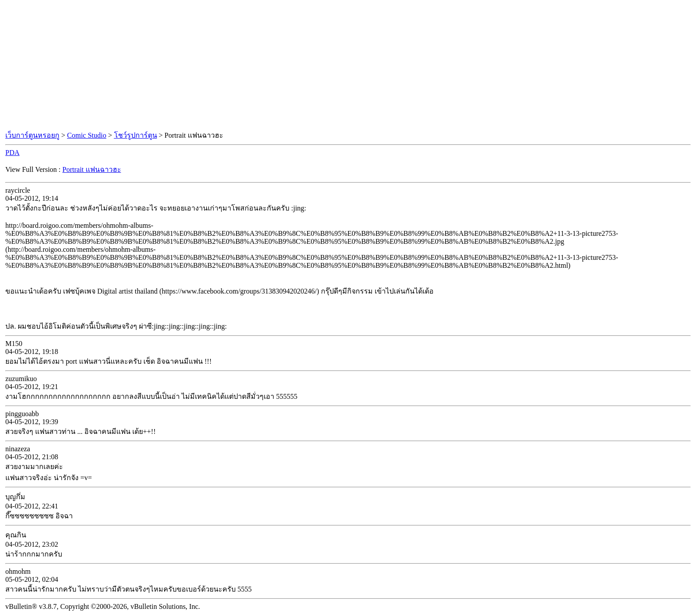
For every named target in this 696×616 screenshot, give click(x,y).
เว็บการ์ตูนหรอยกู (32, 135)
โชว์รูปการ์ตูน (136, 135)
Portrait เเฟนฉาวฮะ (92, 169)
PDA (12, 153)
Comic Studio (87, 135)
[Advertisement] (348, 66)
